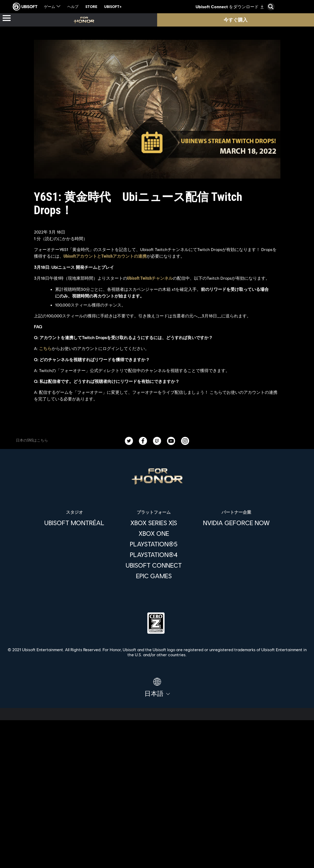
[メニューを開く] (7, 18)
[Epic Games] (154, 576)
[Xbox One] (154, 533)
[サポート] (157, 804)
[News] (157, 791)
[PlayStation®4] (154, 555)
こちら (45, 349)
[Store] (157, 755)
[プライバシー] (157, 832)
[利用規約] (157, 841)
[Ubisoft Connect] (157, 767)
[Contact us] (157, 824)
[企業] (157, 779)
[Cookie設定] (157, 859)
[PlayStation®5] (154, 544)
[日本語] (157, 688)
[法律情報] (157, 850)
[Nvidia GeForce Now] (236, 523)
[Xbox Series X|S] (154, 523)
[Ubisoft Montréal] (74, 523)
